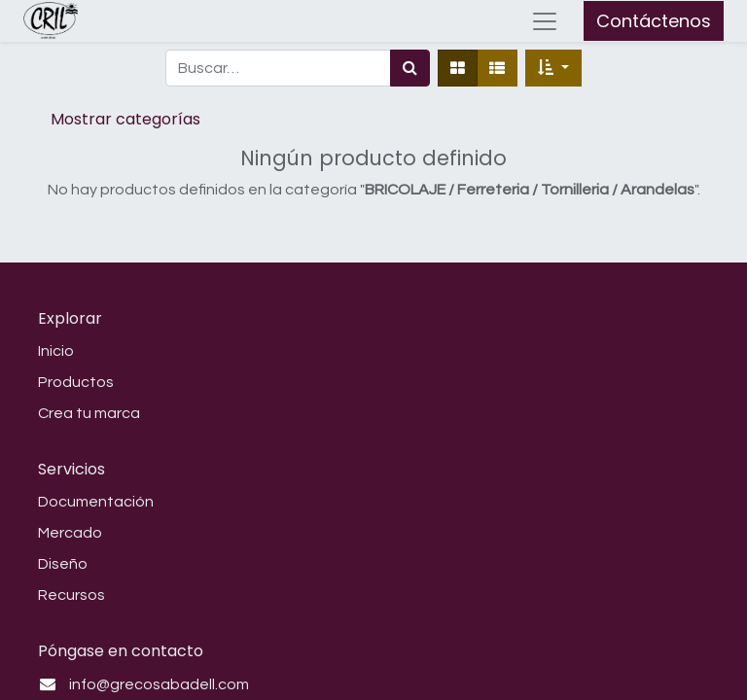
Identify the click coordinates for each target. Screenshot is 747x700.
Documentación (96, 502)
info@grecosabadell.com (159, 684)
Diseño (63, 564)
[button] (553, 68)
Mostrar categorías (125, 119)
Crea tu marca (89, 413)
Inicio (56, 351)
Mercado (70, 533)
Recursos (71, 595)
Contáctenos (654, 21)
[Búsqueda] (410, 68)
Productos (76, 382)
